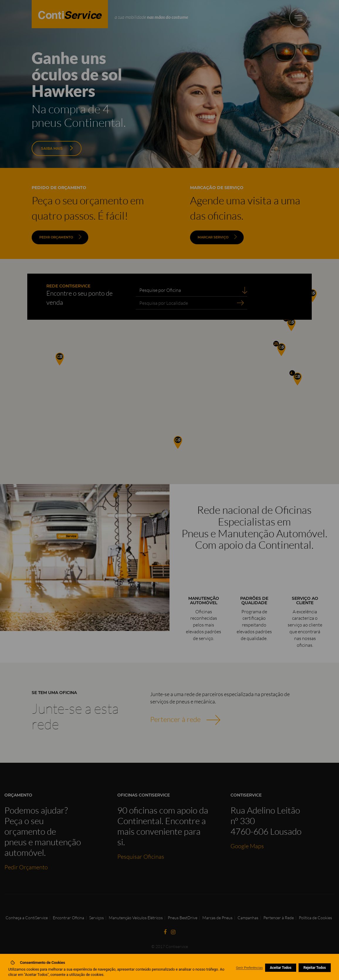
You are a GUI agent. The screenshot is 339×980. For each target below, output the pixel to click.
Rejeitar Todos (315, 968)
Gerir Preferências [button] (249, 968)
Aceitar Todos (281, 968)
